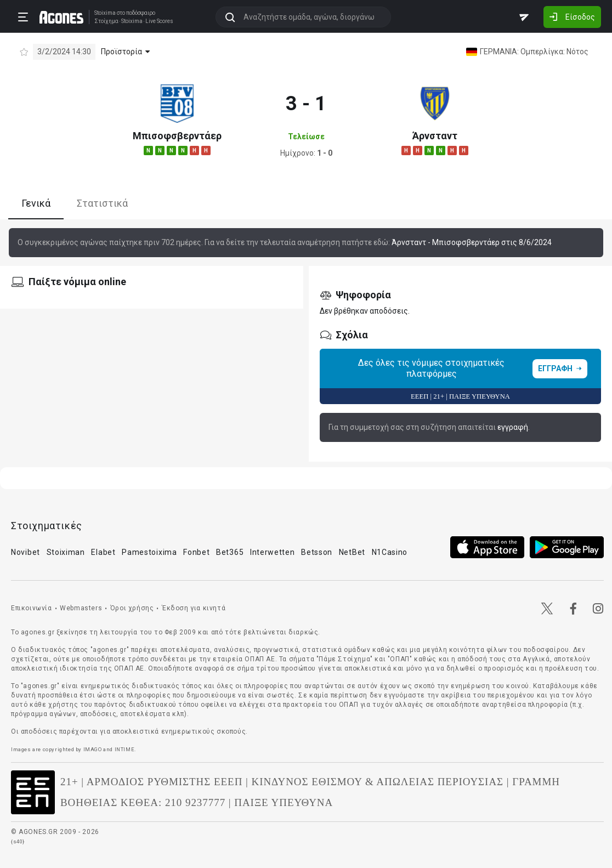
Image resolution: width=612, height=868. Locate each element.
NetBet (352, 552)
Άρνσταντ (435, 136)
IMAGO (93, 749)
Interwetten (273, 552)
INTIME (125, 749)
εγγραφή (513, 427)
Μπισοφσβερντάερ (177, 136)
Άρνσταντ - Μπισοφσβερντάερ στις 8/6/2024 (472, 242)
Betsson (317, 552)
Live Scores (159, 21)
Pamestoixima (149, 552)
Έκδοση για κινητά (194, 608)
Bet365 (230, 552)
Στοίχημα (106, 21)
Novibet (25, 552)
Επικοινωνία (32, 608)
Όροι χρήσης (132, 608)
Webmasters (81, 608)
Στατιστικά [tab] (102, 203)
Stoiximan (66, 552)
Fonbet (196, 552)
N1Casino (390, 552)
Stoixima (105, 13)
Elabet (103, 552)
